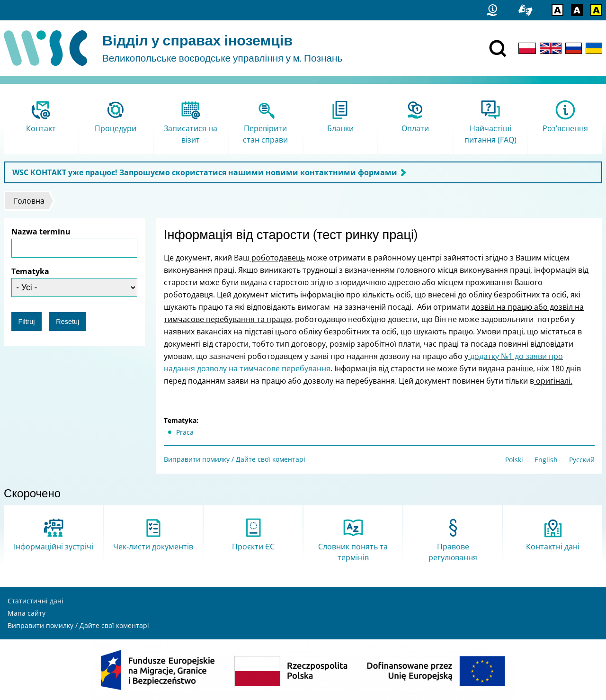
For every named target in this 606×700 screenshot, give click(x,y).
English (546, 460)
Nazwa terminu (41, 232)
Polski (514, 460)
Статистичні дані (36, 601)
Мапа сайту (27, 613)
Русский (582, 460)
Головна (29, 201)
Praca (185, 432)
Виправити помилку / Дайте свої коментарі (235, 459)
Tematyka (30, 271)
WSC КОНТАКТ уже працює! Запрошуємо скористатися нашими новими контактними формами (205, 172)
